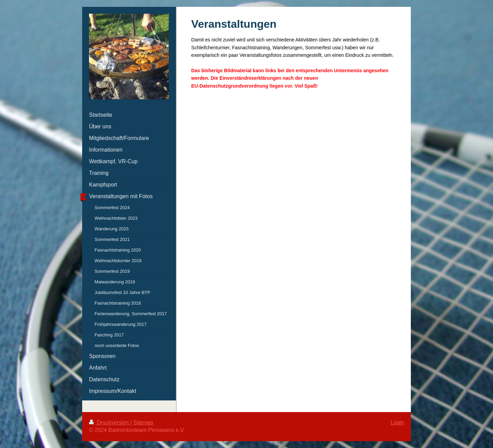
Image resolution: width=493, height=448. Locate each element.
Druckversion (110, 423)
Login (397, 423)
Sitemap (143, 423)
